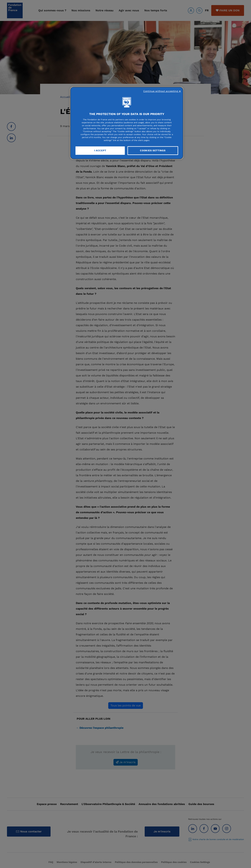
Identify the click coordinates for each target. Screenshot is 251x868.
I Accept (100, 150)
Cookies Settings (153, 150)
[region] (127, 123)
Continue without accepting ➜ (162, 91)
